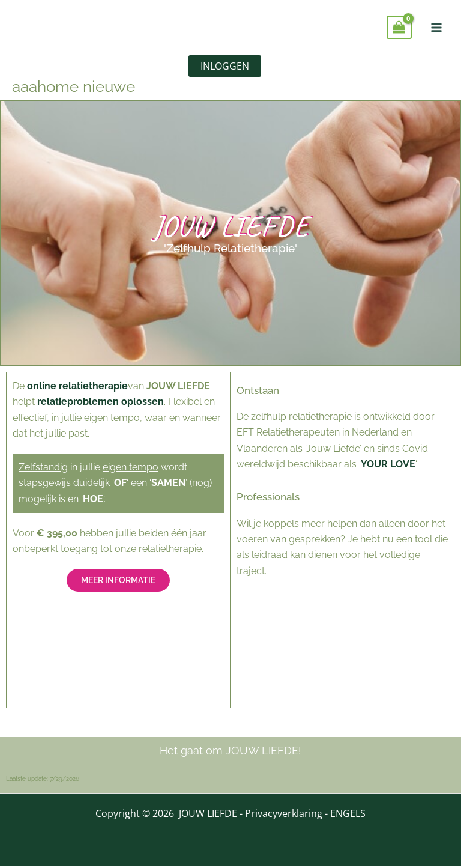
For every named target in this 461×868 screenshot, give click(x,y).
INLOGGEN (225, 67)
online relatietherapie (77, 388)
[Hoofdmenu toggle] (436, 28)
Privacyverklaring (284, 816)
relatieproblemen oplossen (101, 404)
